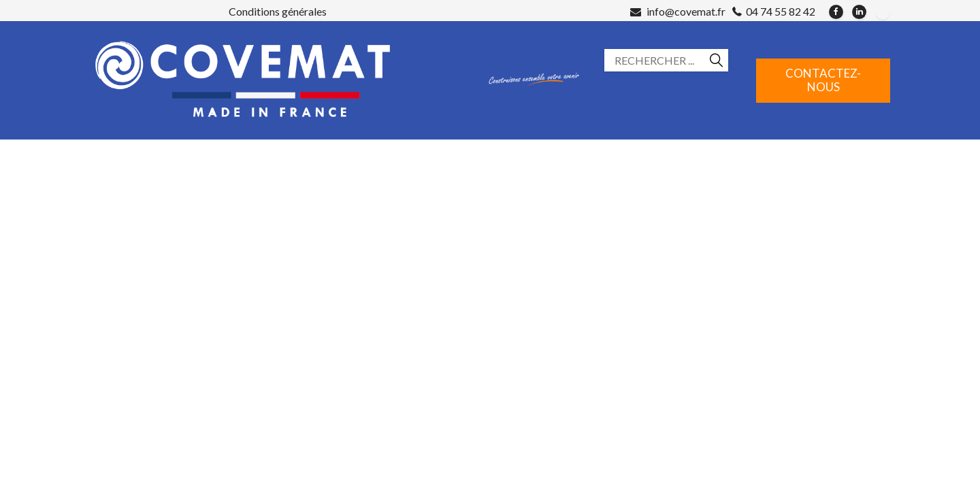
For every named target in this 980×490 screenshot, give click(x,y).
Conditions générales (278, 11)
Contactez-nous (823, 80)
